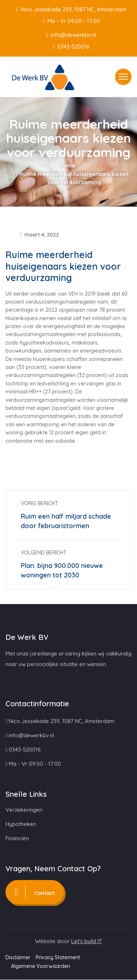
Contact (38, 892)
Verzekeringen (24, 810)
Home (68, 166)
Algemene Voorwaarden (41, 966)
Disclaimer (18, 958)
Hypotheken (21, 824)
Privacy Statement (58, 958)
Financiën (17, 839)
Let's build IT (87, 941)
